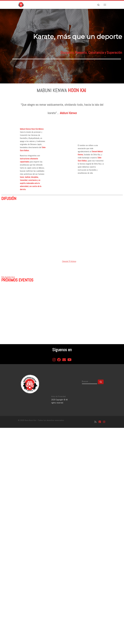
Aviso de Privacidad (58, 396)
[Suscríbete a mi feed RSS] (95, 422)
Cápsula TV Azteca (69, 261)
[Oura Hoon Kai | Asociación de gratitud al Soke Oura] (21, 4)
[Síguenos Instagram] (104, 422)
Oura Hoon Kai (30, 420)
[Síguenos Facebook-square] (100, 422)
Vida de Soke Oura (8, 277)
